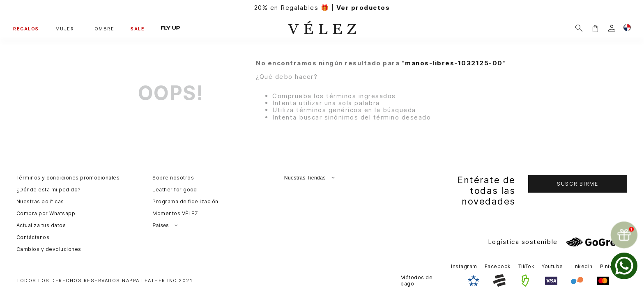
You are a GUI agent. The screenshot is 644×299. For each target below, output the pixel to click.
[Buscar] (579, 28)
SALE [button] (138, 29)
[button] (595, 28)
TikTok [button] (527, 266)
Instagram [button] (464, 266)
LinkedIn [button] (582, 266)
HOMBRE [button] (102, 29)
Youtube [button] (552, 266)
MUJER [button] (65, 29)
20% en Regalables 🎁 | (322, 8)
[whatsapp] (624, 266)
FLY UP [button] (170, 28)
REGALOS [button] (26, 29)
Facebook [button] (498, 266)
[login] (612, 28)
